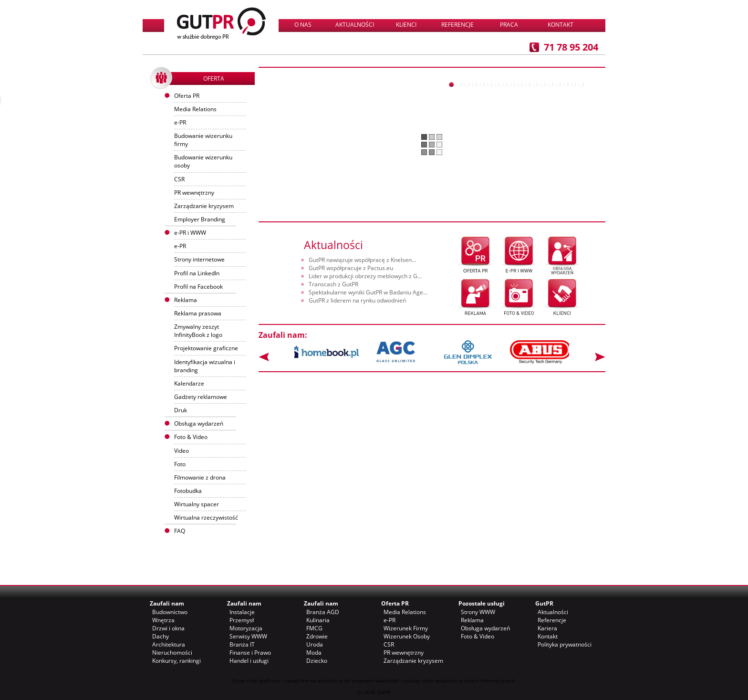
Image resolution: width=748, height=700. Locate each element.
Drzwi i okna (168, 628)
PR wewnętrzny (194, 193)
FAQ (180, 531)
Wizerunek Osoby (407, 636)
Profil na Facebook (198, 287)
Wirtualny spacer (197, 504)
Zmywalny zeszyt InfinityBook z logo (198, 331)
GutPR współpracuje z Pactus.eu (351, 268)
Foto (180, 464)
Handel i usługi (249, 661)
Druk (181, 410)
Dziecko (317, 661)
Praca (509, 25)
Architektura (169, 644)
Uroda (315, 644)
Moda (314, 653)
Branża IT (242, 644)
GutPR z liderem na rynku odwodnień (357, 300)
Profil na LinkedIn (197, 273)
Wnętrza (163, 620)
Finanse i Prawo (250, 653)
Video (182, 451)
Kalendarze (189, 383)
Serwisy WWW (248, 636)
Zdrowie (317, 636)
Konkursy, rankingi (177, 661)
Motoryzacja (246, 628)
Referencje (457, 25)
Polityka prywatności (565, 644)
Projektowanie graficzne (206, 348)
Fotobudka (188, 491)
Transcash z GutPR (333, 284)
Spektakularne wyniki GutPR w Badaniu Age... (368, 292)
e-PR (180, 122)
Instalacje (242, 612)
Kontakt (561, 25)
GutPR (544, 603)
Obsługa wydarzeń (199, 423)
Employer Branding (200, 219)
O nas (303, 25)
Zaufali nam (167, 603)
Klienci (406, 25)
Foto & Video (478, 636)
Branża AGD (323, 612)
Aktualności (355, 25)
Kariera (547, 628)
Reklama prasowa (198, 313)
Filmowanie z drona (200, 477)
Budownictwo (170, 612)
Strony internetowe (199, 259)
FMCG (314, 628)
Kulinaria (318, 620)
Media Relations (195, 109)
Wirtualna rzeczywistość (206, 517)
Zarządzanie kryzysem (204, 206)
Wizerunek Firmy (406, 628)
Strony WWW (478, 612)
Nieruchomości (172, 653)
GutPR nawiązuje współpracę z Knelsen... (362, 260)
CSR (179, 179)
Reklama (472, 620)
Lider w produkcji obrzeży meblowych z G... (365, 276)
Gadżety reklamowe (201, 397)
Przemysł (242, 620)
